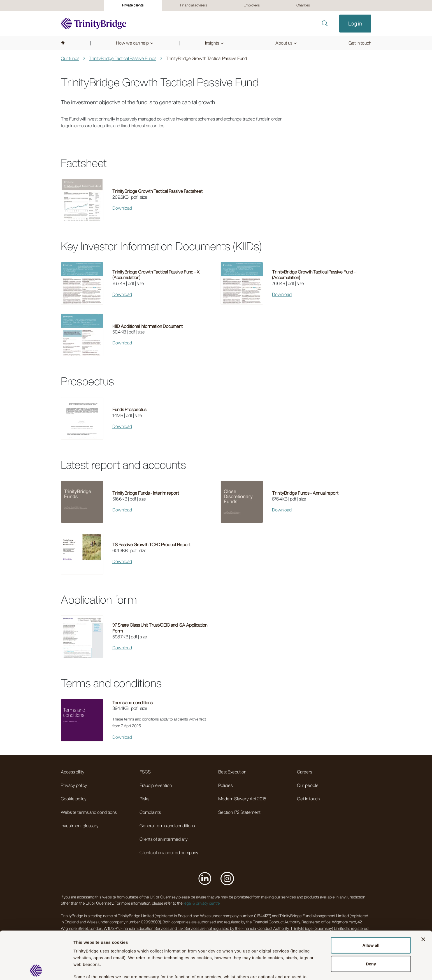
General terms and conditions (167, 826)
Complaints (150, 812)
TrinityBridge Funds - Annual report (305, 493)
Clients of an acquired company (169, 852)
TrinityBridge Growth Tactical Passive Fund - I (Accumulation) (315, 275)
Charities (303, 5)
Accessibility (73, 772)
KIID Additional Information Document (148, 326)
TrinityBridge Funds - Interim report (146, 493)
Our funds (70, 58)
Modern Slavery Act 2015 (242, 799)
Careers (305, 772)
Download (122, 208)
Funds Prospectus (129, 409)
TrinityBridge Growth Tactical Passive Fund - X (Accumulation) (156, 275)
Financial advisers (194, 5)
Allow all (371, 897)
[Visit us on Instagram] (227, 878)
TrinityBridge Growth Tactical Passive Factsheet (157, 191)
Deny (371, 916)
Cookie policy (74, 799)
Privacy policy (74, 785)
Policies (225, 785)
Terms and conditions (132, 703)
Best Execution (232, 772)
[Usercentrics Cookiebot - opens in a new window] (36, 969)
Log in (355, 23)
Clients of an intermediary (164, 839)
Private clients (133, 5)
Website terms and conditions (89, 812)
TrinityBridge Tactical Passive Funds (123, 58)
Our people (308, 785)
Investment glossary (80, 826)
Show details (86, 969)
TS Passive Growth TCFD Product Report (151, 545)
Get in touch (308, 799)
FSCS (145, 772)
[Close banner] (423, 891)
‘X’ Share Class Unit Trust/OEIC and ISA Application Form (160, 628)
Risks (144, 799)
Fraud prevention (156, 785)
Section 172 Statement (239, 812)
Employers (252, 5)
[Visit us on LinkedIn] (205, 878)
